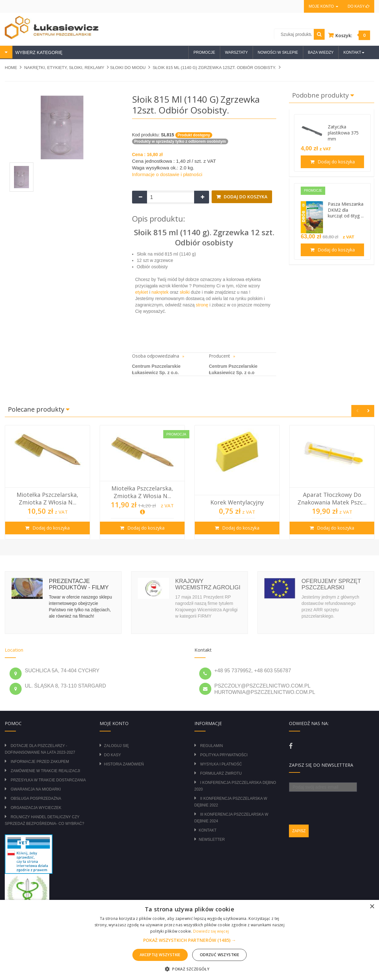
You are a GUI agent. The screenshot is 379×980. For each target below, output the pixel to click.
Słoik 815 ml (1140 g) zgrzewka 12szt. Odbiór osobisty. (214, 68)
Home (11, 68)
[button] (190, 940)
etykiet (142, 292)
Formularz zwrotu (221, 773)
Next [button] (368, 411)
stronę (202, 305)
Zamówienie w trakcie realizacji (45, 771)
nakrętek (160, 292)
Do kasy (359, 6)
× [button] (372, 907)
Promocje (204, 52)
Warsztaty (236, 52)
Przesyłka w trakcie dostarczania (48, 780)
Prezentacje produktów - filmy (79, 584)
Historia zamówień (124, 764)
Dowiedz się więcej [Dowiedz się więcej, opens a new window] (211, 931)
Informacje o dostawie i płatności (167, 174)
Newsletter (212, 840)
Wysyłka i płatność (221, 764)
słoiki (185, 292)
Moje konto (323, 6)
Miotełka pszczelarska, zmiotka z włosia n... (47, 498)
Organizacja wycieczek (36, 808)
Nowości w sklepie (278, 52)
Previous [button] (357, 411)
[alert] (189, 940)
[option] (47, 482)
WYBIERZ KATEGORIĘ (38, 52)
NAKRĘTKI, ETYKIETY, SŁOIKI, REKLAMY (64, 68)
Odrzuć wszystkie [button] (219, 955)
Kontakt (208, 830)
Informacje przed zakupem (40, 762)
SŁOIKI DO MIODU (128, 68)
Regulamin (211, 746)
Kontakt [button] (354, 52)
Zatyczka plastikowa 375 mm (343, 133)
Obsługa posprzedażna (36, 798)
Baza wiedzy (321, 52)
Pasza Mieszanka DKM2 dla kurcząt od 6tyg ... (346, 210)
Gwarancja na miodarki (36, 789)
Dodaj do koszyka (245, 197)
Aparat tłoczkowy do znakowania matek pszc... (332, 498)
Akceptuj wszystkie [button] (160, 955)
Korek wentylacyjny (237, 502)
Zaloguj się (116, 746)
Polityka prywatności (224, 755)
